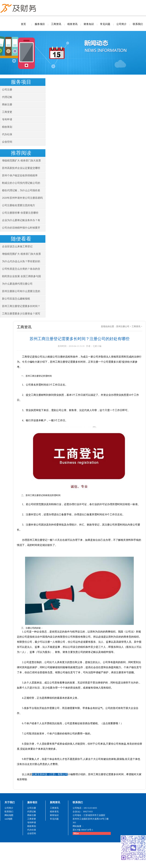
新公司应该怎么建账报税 (16, 299)
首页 (23, 24)
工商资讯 (56, 24)
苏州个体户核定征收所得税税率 (20, 176)
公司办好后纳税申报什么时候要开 (21, 228)
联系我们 (138, 24)
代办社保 (7, 134)
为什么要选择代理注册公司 (17, 284)
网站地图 (9, 815)
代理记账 (7, 97)
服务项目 (40, 24)
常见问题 (105, 24)
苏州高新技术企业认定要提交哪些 (21, 168)
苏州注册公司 (123, 326)
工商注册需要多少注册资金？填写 (21, 314)
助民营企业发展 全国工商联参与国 (21, 276)
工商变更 (7, 112)
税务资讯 (72, 24)
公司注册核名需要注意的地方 (19, 205)
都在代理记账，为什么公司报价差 (21, 190)
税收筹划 (7, 127)
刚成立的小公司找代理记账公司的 (21, 183)
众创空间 (7, 142)
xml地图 (8, 819)
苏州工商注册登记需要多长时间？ (21, 306)
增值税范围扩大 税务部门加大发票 (21, 161)
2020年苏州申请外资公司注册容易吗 (22, 198)
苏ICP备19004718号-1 (83, 830)
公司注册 (7, 90)
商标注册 (7, 105)
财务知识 (89, 24)
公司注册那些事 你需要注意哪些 (20, 213)
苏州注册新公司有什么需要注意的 (21, 291)
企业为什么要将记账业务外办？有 (21, 220)
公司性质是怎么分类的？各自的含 (21, 269)
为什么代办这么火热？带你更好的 (21, 261)
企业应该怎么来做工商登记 (17, 246)
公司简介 (121, 24)
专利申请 (7, 119)
